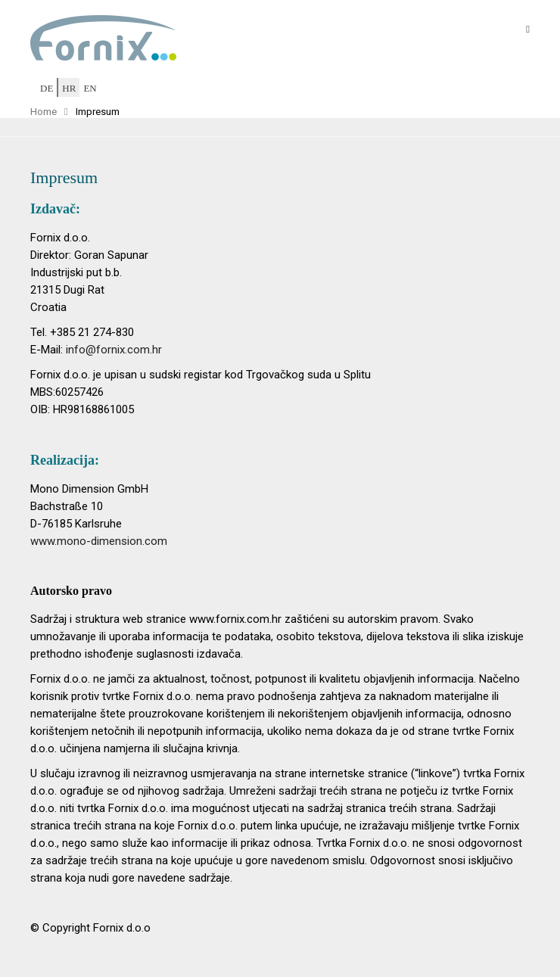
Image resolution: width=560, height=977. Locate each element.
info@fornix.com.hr (114, 350)
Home (44, 112)
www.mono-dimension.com (99, 541)
